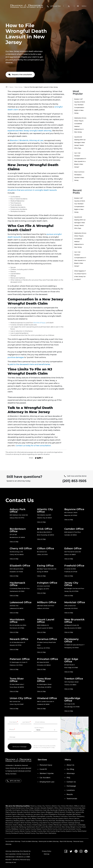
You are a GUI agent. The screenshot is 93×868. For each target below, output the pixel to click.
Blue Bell (49, 827)
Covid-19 (43, 769)
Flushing (35, 823)
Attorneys (71, 773)
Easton (14, 814)
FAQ (68, 778)
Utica (49, 819)
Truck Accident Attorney (29, 841)
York (25, 825)
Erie (42, 814)
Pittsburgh (61, 814)
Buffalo (70, 810)
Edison (71, 806)
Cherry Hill (64, 806)
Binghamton (63, 810)
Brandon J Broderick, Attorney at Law (27, 140)
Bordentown (21, 808)
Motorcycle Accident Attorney (49, 841)
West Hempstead (65, 808)
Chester (65, 825)
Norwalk (20, 812)
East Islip (46, 810)
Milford (56, 812)
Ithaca (29, 825)
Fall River (24, 816)
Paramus (33, 806)
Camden (37, 808)
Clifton (56, 808)
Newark (43, 808)
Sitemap (47, 854)
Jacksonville (80, 812)
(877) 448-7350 (56, 6)
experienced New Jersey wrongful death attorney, (30, 131)
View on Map (41, 522)
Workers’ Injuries (47, 773)
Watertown (73, 825)
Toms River (72, 816)
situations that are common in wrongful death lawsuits (32, 190)
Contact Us (71, 782)
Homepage (71, 786)
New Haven (41, 812)
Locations (71, 790)
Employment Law (47, 782)
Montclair (52, 821)
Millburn (77, 806)
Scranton (9, 816)
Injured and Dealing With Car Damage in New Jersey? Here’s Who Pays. (80, 142)
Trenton (48, 806)
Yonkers (76, 810)
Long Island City (44, 823)
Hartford (33, 812)
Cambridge (81, 825)
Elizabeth (50, 808)
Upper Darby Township (34, 821)
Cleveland (56, 816)
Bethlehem (77, 814)
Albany (34, 819)
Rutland (8, 814)
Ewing (15, 819)
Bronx (66, 819)
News (11, 87)
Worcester (16, 816)
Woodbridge (60, 821)
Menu (84, 6)
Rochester (25, 810)
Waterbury (9, 821)
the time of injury (39, 323)
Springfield (41, 816)
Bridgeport (50, 812)
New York (28, 819)
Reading (17, 821)
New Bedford (32, 816)
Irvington (17, 823)
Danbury (13, 812)
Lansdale (69, 814)
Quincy (45, 825)
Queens (61, 819)
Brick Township (26, 823)
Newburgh (54, 810)
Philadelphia (53, 814)
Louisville (49, 816)
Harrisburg (29, 814)
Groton (8, 827)
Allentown (21, 814)
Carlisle (50, 825)
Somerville (15, 827)
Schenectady (77, 808)
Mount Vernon (74, 819)
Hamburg (22, 827)
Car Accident (45, 778)
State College (18, 825)
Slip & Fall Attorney (66, 841)
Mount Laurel (40, 827)
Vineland (12, 808)
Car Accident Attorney (13, 841)
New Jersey (19, 87)
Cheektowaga (37, 825)
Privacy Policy (47, 851)
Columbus (64, 816)
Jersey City (41, 806)
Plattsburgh (58, 825)
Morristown (69, 821)
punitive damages (16, 357)
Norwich (62, 812)
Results (70, 794)
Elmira (31, 810)
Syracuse (54, 819)
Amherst (64, 823)
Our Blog (70, 769)
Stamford (27, 812)
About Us (70, 765)
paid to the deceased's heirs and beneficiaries (30, 364)
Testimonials (72, 799)
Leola (46, 814)
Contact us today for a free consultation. (33, 446)
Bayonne (77, 821)
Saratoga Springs (74, 823)
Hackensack (31, 827)
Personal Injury (46, 765)
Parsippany (80, 816)
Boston (23, 821)
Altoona (45, 821)
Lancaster (37, 814)
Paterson (9, 819)
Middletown (38, 810)
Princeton (9, 825)
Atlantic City (56, 806)
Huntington (16, 810)
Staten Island (42, 819)
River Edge (30, 808)
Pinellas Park (70, 812)
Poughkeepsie (56, 823)
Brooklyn (21, 819)
